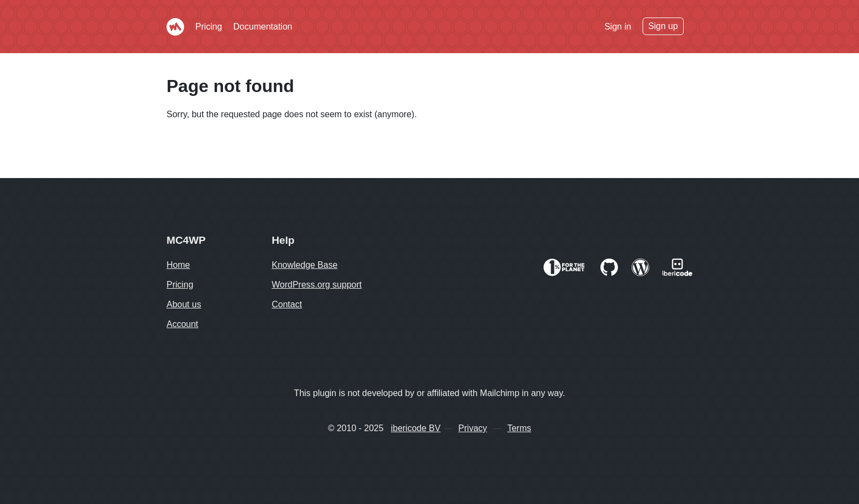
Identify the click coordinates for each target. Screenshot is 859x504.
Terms (519, 428)
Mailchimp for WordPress (175, 27)
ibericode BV (416, 428)
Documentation (263, 27)
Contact (287, 304)
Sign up (663, 27)
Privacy (473, 428)
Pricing (208, 27)
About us (184, 304)
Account (182, 324)
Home (178, 265)
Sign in (618, 27)
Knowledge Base (305, 265)
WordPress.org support (317, 285)
